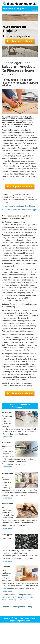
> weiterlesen (7, 437)
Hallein (4, 597)
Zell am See (21, 600)
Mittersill (11, 597)
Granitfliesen (30, 206)
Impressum (15, 621)
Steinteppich (33, 210)
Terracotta (17, 206)
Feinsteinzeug (7, 206)
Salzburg (18, 597)
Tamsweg (12, 600)
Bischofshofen (30, 595)
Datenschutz (25, 621)
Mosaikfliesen (19, 210)
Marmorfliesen (7, 210)
